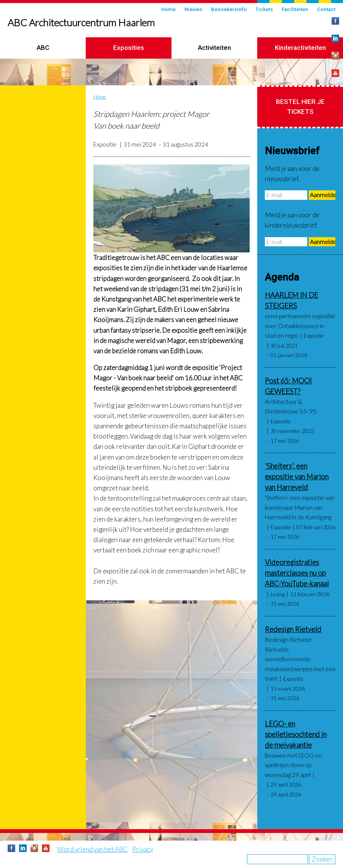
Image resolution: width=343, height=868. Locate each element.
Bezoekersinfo (229, 9)
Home (168, 9)
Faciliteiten (295, 9)
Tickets (264, 9)
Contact (326, 9)
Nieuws (193, 9)
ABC (43, 48)
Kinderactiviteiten (300, 48)
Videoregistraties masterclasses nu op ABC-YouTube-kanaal (297, 573)
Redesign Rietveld (293, 629)
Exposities (129, 48)
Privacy (143, 849)
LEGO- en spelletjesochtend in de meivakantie (296, 734)
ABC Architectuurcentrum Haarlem (81, 22)
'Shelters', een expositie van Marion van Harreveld (297, 477)
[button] (171, 208)
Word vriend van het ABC (92, 849)
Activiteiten (214, 48)
